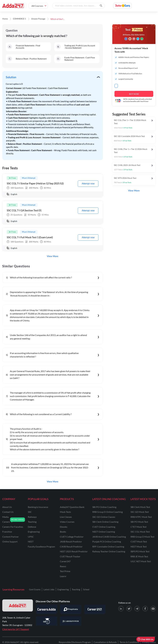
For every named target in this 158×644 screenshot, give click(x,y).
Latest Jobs (49, 589)
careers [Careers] (6, 522)
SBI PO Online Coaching (104, 507)
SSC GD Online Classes (104, 517)
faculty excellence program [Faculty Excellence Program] (41, 547)
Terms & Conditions (129, 642)
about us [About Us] (7, 507)
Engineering (63, 589)
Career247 (65, 561)
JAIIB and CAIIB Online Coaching (109, 537)
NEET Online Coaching (104, 532)
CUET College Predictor (72, 537)
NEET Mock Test (139, 547)
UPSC (31, 537)
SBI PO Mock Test (139, 522)
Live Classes (66, 517)
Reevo (63, 566)
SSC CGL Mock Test (140, 532)
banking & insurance (38, 507)
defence (32, 527)
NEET (31, 541)
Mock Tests (65, 512)
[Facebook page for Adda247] (145, 609)
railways (32, 517)
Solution (11, 77)
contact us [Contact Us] (8, 512)
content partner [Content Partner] (10, 537)
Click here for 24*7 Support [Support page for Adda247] (16, 629)
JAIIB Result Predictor (71, 541)
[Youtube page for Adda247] (153, 609)
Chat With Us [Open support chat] (145, 639)
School (86, 589)
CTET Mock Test (139, 527)
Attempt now (88, 184)
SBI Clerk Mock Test (140, 507)
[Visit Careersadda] (47, 609)
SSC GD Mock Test (140, 512)
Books (63, 532)
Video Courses (67, 522)
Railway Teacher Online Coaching (109, 551)
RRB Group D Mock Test (142, 537)
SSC (30, 512)
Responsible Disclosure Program (75, 642)
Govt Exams (35, 589)
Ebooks (64, 527)
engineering (34, 532)
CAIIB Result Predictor (71, 547)
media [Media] (5, 517)
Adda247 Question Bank (72, 507)
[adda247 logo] (18, 605)
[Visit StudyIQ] (47, 621)
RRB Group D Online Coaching (108, 512)
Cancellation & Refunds (105, 642)
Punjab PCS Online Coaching (107, 541)
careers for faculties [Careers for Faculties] (13, 527)
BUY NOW (134, 94)
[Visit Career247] (95, 609)
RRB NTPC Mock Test (141, 517)
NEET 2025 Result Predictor (74, 551)
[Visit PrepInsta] (71, 609)
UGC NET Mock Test (141, 561)
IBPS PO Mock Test (140, 551)
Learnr (63, 576)
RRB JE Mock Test (139, 556)
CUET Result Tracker (70, 556)
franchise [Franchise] (7, 532)
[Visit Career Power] (71, 621)
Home (5, 19)
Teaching (76, 589)
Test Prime (65, 571)
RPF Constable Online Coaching (108, 547)
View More (53, 256)
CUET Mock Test (139, 541)
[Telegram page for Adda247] (137, 609)
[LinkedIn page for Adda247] (121, 609)
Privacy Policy (149, 642)
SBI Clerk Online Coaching (105, 522)
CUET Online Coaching (104, 527)
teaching (32, 522)
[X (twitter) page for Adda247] (129, 609)
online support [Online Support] (10, 541)
